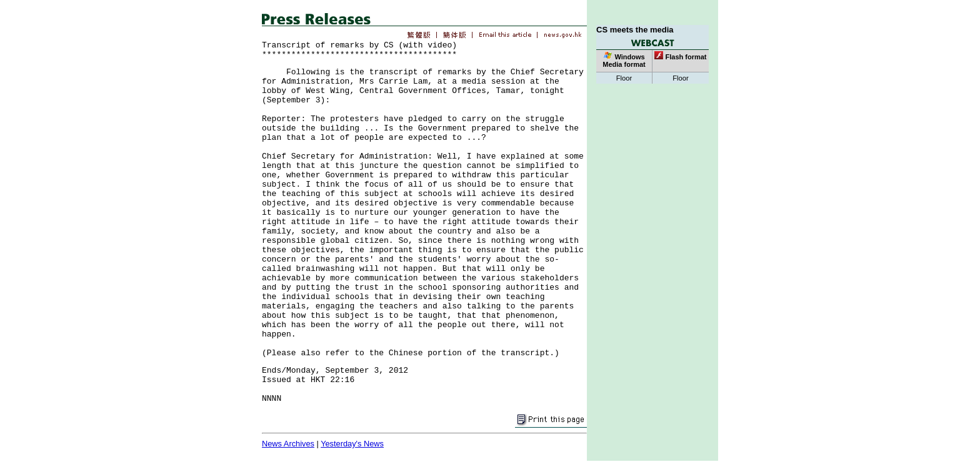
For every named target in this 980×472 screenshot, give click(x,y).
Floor (624, 78)
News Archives (288, 444)
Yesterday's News (352, 444)
